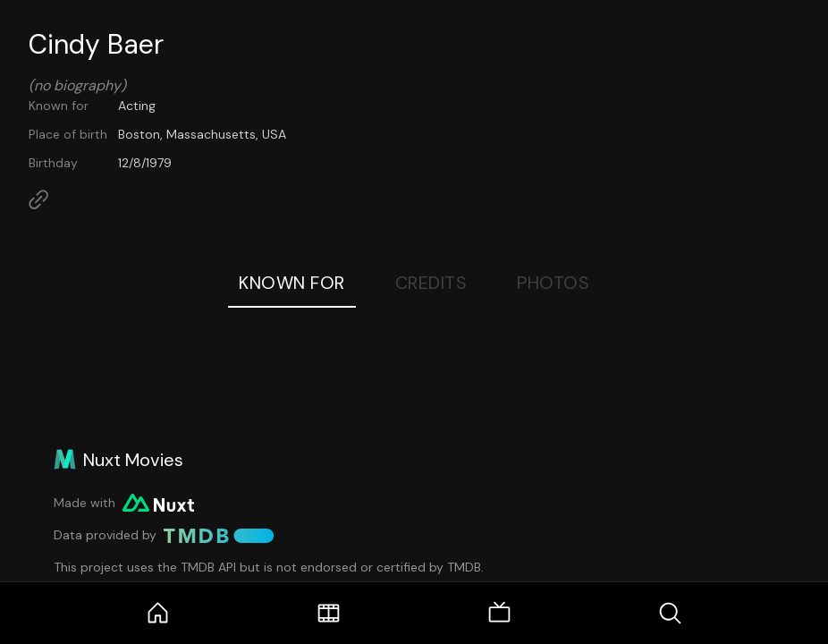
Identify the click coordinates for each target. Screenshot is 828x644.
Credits (431, 283)
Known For (292, 283)
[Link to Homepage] (38, 199)
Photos (553, 283)
